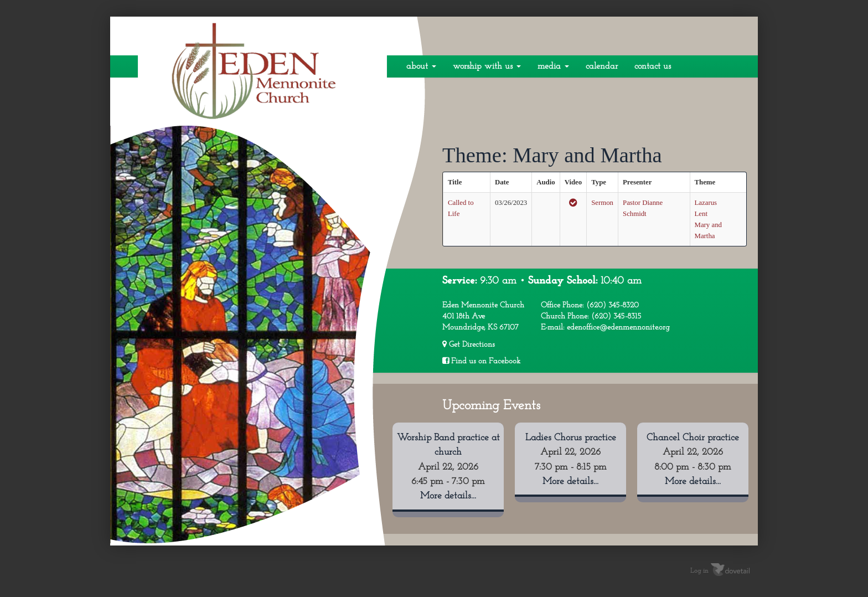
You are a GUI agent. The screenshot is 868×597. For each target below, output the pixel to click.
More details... (448, 496)
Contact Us (653, 66)
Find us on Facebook (481, 361)
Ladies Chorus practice (571, 438)
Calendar (602, 66)
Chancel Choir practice (693, 438)
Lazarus (706, 203)
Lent (701, 214)
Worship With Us (487, 66)
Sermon (602, 203)
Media (553, 66)
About (421, 66)
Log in (699, 571)
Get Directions (469, 344)
